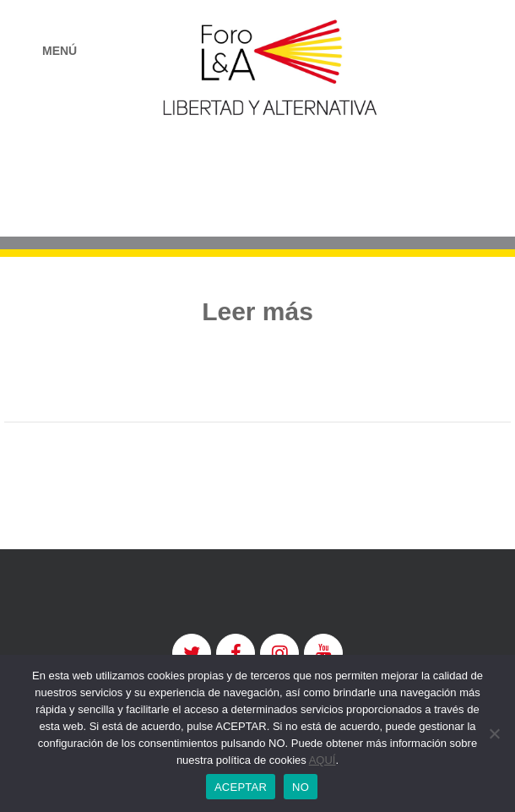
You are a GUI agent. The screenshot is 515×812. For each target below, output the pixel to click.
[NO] (494, 733)
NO (301, 787)
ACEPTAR (241, 787)
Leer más (257, 311)
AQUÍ (323, 760)
